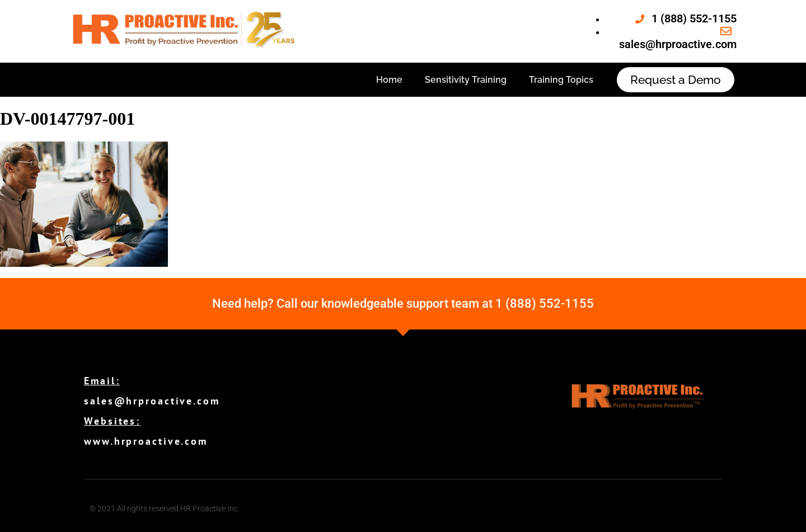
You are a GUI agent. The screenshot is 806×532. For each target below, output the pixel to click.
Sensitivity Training (466, 80)
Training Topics (561, 80)
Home (389, 80)
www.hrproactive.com (146, 441)
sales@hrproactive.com (152, 401)
